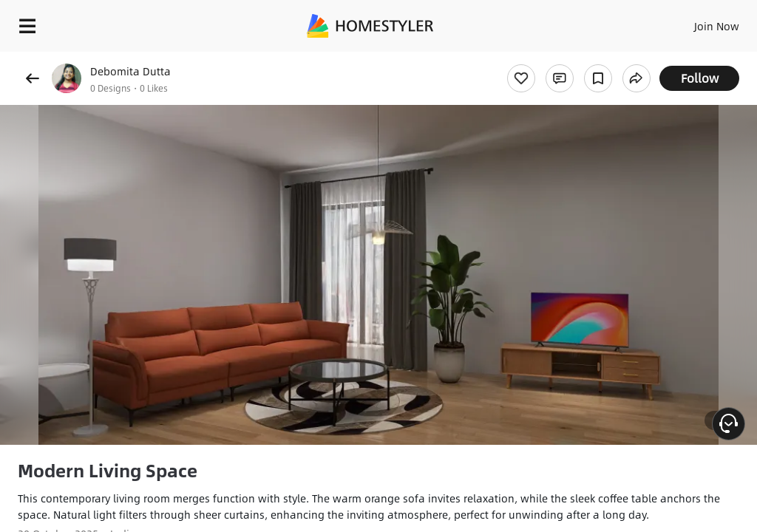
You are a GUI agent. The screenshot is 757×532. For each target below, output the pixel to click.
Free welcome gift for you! (568, 59)
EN (697, 22)
